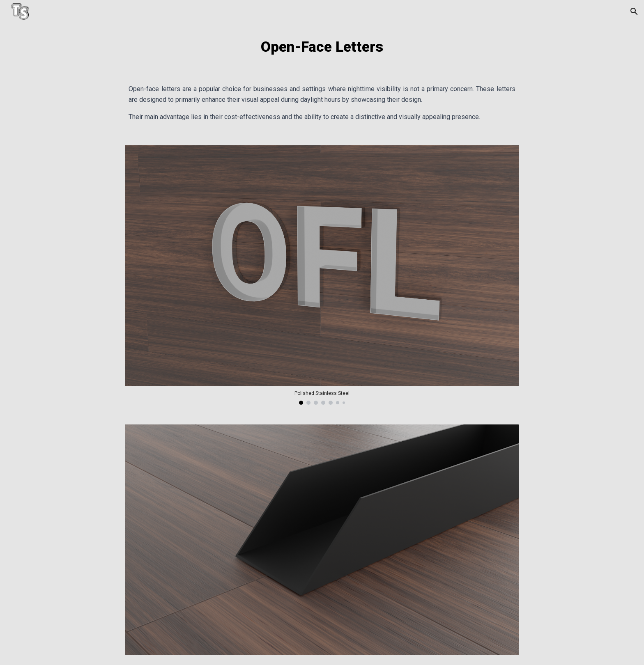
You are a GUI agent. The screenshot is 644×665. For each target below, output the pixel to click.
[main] (322, 47)
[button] (634, 11)
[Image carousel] (322, 275)
